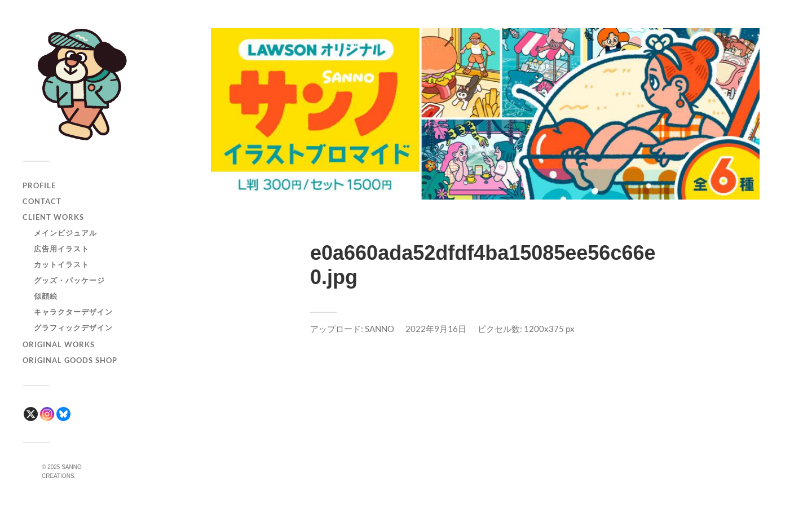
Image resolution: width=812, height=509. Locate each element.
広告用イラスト (61, 249)
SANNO (379, 329)
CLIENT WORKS (53, 217)
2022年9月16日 (436, 329)
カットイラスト (61, 264)
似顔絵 (46, 296)
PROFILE (39, 185)
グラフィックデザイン (73, 327)
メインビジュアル (65, 233)
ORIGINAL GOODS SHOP (70, 360)
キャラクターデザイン (73, 312)
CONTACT (42, 201)
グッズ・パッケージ (69, 280)
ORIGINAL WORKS (59, 344)
